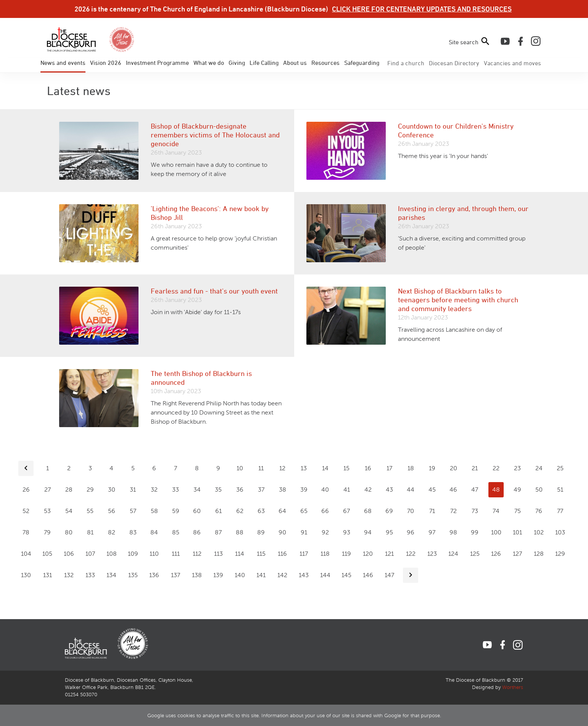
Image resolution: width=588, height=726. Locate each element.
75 (518, 511)
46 (453, 490)
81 (90, 532)
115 (261, 554)
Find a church (406, 63)
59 (176, 511)
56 (112, 511)
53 (47, 511)
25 (560, 468)
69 (389, 511)
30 (112, 490)
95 (389, 532)
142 (282, 575)
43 (389, 490)
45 (432, 490)
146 (368, 575)
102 (539, 532)
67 (346, 511)
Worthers (513, 687)
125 (475, 554)
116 (282, 554)
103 (560, 532)
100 (496, 532)
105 (47, 554)
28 (69, 490)
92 (325, 532)
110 (154, 554)
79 (47, 532)
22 (496, 468)
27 (48, 490)
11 (261, 468)
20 (453, 468)
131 (48, 575)
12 (282, 468)
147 (389, 575)
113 (218, 554)
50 (539, 490)
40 (325, 490)
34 (197, 490)
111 (176, 554)
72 (453, 511)
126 (496, 554)
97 (432, 532)
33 (176, 490)
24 (539, 468)
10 (240, 468)
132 (69, 575)
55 (90, 511)
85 (176, 532)
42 (368, 490)
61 (218, 511)
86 (197, 532)
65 (304, 511)
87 (218, 532)
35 (218, 490)
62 (240, 511)
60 (197, 511)
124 (453, 554)
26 (26, 490)
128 (539, 554)
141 (261, 575)
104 (26, 554)
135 (133, 575)
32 (154, 490)
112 (197, 554)
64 (282, 511)
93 (347, 532)
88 (240, 532)
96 (411, 532)
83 (133, 532)
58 (154, 511)
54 (69, 511)
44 (411, 490)
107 (90, 554)
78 (26, 532)
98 (453, 532)
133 (90, 575)
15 (346, 468)
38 (283, 490)
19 (432, 468)
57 (133, 511)
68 (368, 511)
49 (517, 490)
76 (539, 511)
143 (304, 575)
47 (475, 490)
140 (240, 575)
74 (496, 511)
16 (368, 468)
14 (325, 468)
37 (261, 490)
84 (154, 532)
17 (389, 468)
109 (133, 554)
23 (517, 468)
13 (304, 468)
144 (325, 575)
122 (411, 554)
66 (325, 511)
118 (325, 554)
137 (176, 575)
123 (432, 554)
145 (346, 575)
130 (26, 575)
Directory (454, 63)
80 (69, 532)
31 (133, 490)
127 (517, 554)
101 (517, 532)
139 (218, 575)
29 (90, 490)
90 (282, 532)
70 (411, 511)
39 (304, 490)
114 (240, 554)
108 (112, 554)
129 (560, 554)
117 (304, 554)
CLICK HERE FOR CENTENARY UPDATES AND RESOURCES (422, 9)
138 (197, 575)
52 (26, 511)
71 (432, 511)
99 (475, 532)
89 (261, 532)
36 (240, 490)
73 (475, 511)
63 (261, 511)
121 (389, 554)
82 (112, 532)
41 (347, 490)
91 (304, 532)
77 (560, 511)
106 (69, 554)
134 (111, 575)
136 (154, 575)
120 (368, 554)
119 (346, 554)
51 (560, 490)
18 (411, 468)
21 (475, 468)
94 (368, 532)
